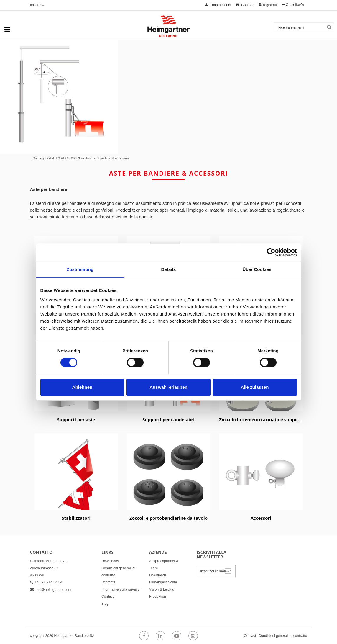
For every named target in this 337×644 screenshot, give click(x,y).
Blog (105, 604)
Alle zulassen (255, 387)
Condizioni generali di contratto (283, 636)
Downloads (110, 561)
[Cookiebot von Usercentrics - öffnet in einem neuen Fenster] (271, 252)
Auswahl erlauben (168, 387)
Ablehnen (82, 387)
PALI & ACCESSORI (65, 158)
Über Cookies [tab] (257, 269)
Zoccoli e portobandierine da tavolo (168, 518)
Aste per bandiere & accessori (107, 158)
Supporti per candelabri (168, 419)
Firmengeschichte (163, 582)
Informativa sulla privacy (120, 589)
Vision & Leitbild (162, 589)
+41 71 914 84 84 (46, 582)
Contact (107, 596)
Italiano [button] (37, 5)
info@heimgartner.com (51, 590)
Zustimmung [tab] (80, 269)
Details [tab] (169, 269)
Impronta (108, 582)
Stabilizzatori (76, 518)
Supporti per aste (76, 419)
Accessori (261, 518)
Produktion (158, 596)
